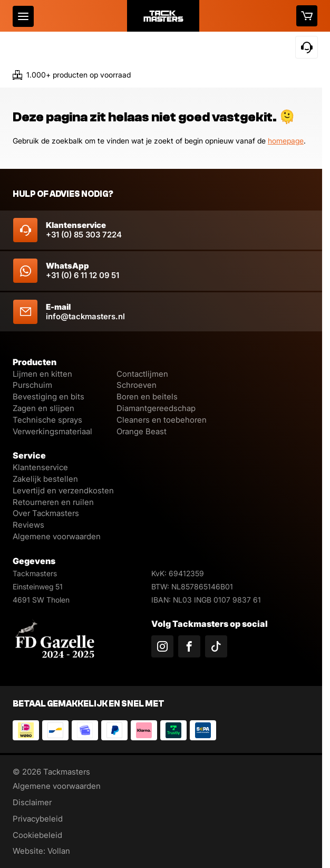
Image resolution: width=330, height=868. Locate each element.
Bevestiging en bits (48, 397)
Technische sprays (47, 420)
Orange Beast (142, 431)
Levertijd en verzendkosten (63, 490)
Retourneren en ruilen (53, 502)
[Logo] (163, 16)
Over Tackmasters (46, 513)
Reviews (28, 525)
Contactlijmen (142, 374)
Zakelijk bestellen (45, 479)
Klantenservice (40, 467)
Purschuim (32, 385)
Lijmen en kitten (42, 374)
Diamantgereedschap (156, 408)
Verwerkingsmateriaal (52, 431)
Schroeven (137, 385)
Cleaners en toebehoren (162, 420)
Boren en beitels (147, 397)
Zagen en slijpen (43, 408)
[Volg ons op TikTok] (216, 646)
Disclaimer (32, 802)
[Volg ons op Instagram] (162, 646)
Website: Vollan (41, 851)
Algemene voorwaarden (57, 536)
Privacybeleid (38, 819)
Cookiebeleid (37, 835)
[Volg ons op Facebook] (189, 646)
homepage (286, 141)
